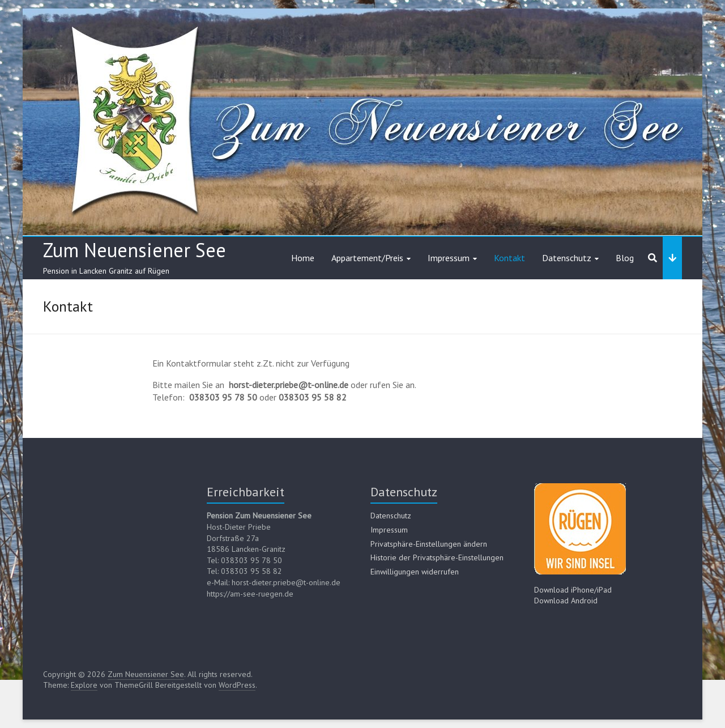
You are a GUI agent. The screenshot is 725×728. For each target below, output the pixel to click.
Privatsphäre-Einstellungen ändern (429, 544)
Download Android (566, 601)
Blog (625, 258)
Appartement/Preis (367, 258)
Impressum (449, 258)
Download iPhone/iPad (573, 590)
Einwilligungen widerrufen (415, 572)
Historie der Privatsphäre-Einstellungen (437, 557)
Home (303, 258)
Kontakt (509, 258)
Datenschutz (567, 258)
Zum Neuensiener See (135, 250)
